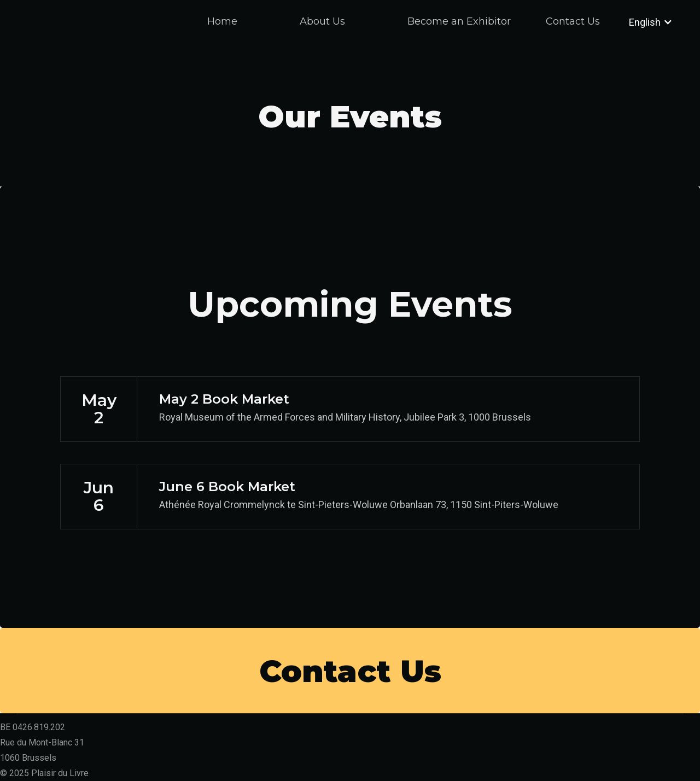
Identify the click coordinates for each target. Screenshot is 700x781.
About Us (322, 21)
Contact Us (573, 21)
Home (222, 21)
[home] (65, 33)
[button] (642, 22)
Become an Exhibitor (459, 21)
